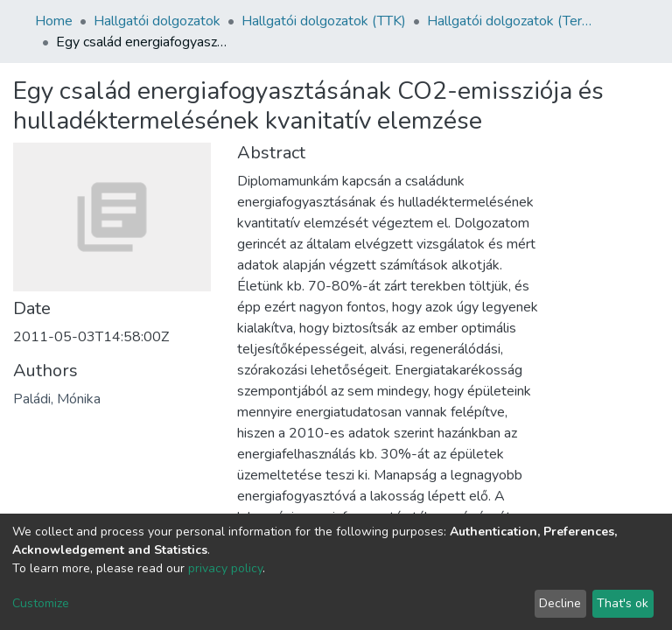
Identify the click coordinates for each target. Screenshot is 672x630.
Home (54, 21)
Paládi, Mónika (57, 399)
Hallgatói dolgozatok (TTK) (324, 21)
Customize (41, 603)
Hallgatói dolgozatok (157, 21)
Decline (560, 603)
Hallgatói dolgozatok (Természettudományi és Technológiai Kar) (514, 21)
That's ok (623, 603)
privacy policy (225, 568)
